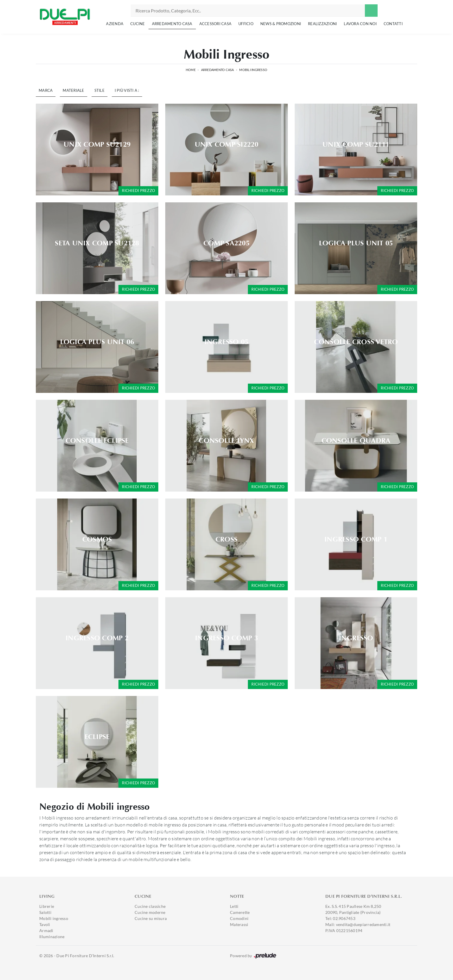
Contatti (393, 24)
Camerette (240, 912)
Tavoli (45, 924)
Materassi (239, 924)
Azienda (115, 24)
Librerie (47, 906)
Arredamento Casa (172, 24)
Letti (234, 906)
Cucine (138, 24)
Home (191, 70)
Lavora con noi (360, 24)
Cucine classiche (150, 906)
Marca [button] (46, 90)
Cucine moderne (150, 912)
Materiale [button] (73, 90)
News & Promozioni (281, 24)
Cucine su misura (151, 918)
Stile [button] (100, 90)
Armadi (46, 930)
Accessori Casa (216, 24)
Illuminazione (52, 937)
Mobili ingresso (253, 70)
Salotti (45, 912)
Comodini (239, 918)
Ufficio (246, 24)
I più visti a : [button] (127, 90)
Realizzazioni (322, 24)
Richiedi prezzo (138, 191)
